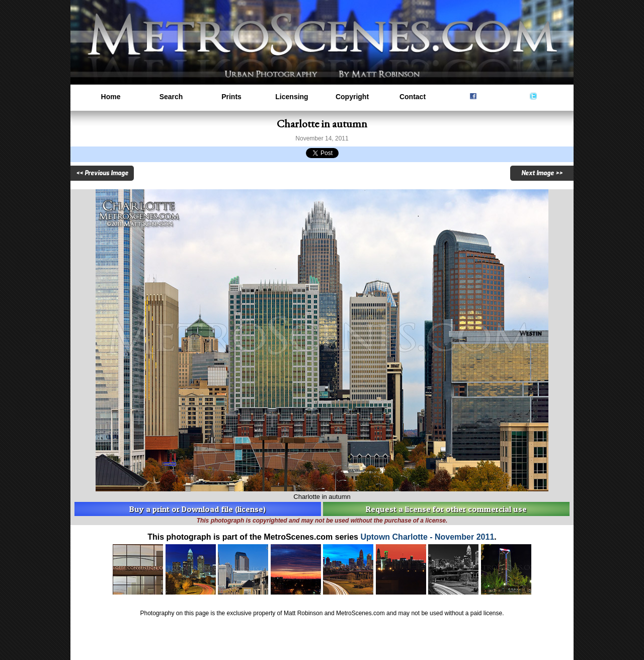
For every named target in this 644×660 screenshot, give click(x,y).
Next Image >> (542, 173)
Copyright (352, 97)
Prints (231, 97)
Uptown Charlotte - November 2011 (427, 537)
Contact (413, 97)
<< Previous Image (102, 173)
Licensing (292, 97)
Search (171, 97)
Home (111, 97)
